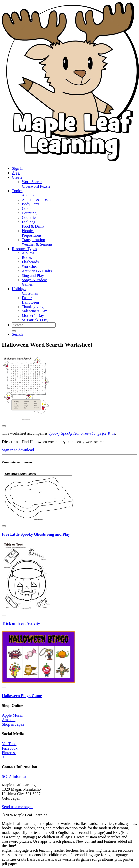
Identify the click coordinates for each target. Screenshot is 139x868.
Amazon (9, 720)
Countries (29, 217)
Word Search (32, 182)
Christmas (30, 293)
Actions (28, 195)
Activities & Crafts (37, 271)
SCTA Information (17, 776)
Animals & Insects (36, 200)
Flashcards (30, 262)
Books (27, 258)
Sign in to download (18, 450)
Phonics (28, 231)
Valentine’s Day (34, 311)
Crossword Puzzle (36, 186)
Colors (27, 209)
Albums (28, 253)
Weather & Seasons (37, 244)
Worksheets (31, 266)
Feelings (28, 222)
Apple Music (12, 715)
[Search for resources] (34, 325)
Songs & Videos (35, 280)
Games (27, 284)
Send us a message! (17, 807)
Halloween (30, 302)
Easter (27, 298)
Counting (29, 213)
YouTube (9, 744)
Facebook (10, 748)
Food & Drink (33, 226)
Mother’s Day (33, 316)
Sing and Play (33, 275)
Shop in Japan (13, 724)
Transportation (33, 240)
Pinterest (9, 753)
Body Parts (31, 204)
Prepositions (32, 235)
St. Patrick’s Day (35, 320)
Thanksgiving (33, 307)
